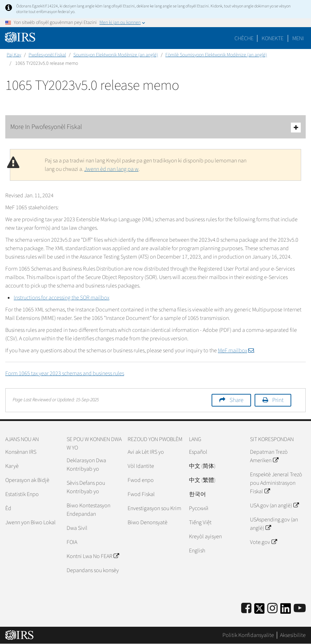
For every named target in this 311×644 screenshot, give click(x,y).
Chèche (244, 38)
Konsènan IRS (21, 452)
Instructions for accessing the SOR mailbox (62, 298)
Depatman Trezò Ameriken (269, 456)
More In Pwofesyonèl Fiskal (155, 127)
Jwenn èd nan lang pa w (111, 169)
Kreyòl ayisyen (205, 537)
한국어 (197, 494)
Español (198, 452)
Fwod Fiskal (141, 494)
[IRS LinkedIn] (286, 611)
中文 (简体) (202, 466)
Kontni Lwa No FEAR (93, 556)
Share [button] (236, 400)
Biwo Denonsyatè (148, 522)
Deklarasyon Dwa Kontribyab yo (86, 465)
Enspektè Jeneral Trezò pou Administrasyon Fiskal (276, 483)
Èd (8, 508)
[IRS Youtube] (300, 609)
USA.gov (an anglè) (274, 506)
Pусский (199, 508)
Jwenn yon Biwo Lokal (31, 522)
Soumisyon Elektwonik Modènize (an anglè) (116, 55)
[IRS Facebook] (246, 609)
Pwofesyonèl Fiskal (47, 55)
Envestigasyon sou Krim (154, 508)
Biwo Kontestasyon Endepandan (89, 510)
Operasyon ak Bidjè (27, 480)
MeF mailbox (236, 351)
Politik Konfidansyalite (248, 635)
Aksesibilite (293, 635)
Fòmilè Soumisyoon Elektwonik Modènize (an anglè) (216, 55)
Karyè (12, 466)
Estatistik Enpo (22, 494)
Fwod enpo (141, 480)
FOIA (72, 542)
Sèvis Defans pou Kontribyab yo (86, 487)
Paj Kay (14, 55)
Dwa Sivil (77, 528)
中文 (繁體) (202, 480)
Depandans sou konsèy (93, 570)
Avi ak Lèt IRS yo (146, 452)
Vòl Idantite (141, 466)
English (197, 551)
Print (278, 400)
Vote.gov (263, 542)
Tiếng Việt (200, 522)
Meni (298, 38)
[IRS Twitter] (260, 611)
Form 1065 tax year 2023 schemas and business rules (65, 373)
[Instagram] (272, 609)
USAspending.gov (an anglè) (274, 524)
